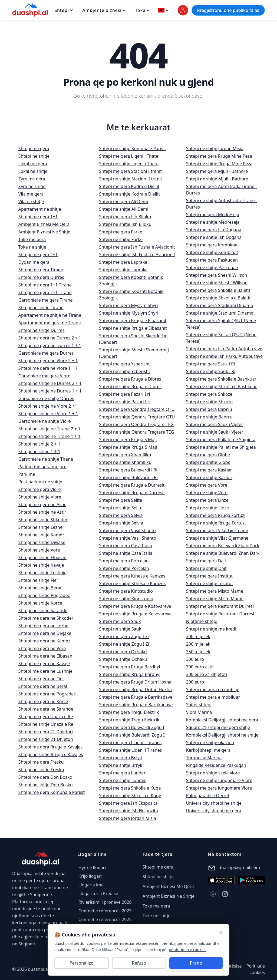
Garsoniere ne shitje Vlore (45, 421)
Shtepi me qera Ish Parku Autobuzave (224, 349)
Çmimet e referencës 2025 (105, 919)
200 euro (195, 682)
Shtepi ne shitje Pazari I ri (125, 402)
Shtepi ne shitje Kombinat (212, 252)
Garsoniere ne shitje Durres (46, 398)
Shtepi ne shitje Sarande (43, 611)
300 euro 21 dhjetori (207, 674)
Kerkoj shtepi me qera (208, 750)
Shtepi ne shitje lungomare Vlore (219, 780)
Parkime (27, 474)
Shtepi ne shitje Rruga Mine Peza (219, 164)
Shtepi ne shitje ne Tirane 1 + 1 (50, 436)
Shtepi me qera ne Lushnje (45, 671)
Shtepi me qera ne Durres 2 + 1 (50, 338)
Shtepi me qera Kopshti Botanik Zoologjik (131, 281)
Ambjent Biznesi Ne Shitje (44, 232)
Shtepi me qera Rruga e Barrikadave (136, 697)
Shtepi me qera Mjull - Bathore (217, 171)
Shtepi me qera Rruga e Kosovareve (135, 606)
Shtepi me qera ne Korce (43, 701)
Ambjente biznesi (104, 10)
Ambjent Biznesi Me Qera (44, 224)
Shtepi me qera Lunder (122, 773)
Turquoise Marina (204, 758)
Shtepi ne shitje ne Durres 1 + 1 (50, 391)
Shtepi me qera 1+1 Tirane (45, 285)
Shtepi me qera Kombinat (212, 245)
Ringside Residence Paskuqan (216, 765)
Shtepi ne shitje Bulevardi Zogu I (132, 735)
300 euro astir (200, 667)
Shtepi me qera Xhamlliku (125, 455)
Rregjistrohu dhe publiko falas (228, 10)
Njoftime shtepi (202, 621)
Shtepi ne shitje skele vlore (213, 773)
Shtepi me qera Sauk (120, 621)
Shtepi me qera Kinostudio (126, 591)
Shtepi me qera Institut (209, 576)
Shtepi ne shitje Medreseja (213, 222)
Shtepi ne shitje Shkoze (210, 402)
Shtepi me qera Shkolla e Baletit (218, 290)
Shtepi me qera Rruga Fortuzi (216, 515)
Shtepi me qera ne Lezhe (43, 626)
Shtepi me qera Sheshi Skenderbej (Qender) (134, 339)
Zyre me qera (32, 179)
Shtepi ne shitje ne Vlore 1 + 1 (48, 414)
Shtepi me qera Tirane (41, 270)
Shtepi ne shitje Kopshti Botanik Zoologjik (131, 295)
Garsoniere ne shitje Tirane (46, 459)
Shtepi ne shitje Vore (39, 550)
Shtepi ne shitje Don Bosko (46, 785)
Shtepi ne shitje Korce (40, 603)
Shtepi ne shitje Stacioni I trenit (131, 179)
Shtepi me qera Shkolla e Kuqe (130, 788)
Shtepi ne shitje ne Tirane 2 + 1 (50, 429)
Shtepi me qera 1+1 (38, 217)
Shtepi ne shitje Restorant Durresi (220, 614)
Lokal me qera (33, 164)
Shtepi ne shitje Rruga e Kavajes (51, 754)
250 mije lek (198, 652)
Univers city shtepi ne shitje (214, 803)
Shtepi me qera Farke (121, 232)
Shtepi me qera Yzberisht (124, 364)
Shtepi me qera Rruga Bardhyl (129, 667)
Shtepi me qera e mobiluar (213, 697)
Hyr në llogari (92, 867)
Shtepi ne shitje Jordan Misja (215, 149)
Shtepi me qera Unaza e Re (46, 717)
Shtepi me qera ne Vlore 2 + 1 (48, 361)
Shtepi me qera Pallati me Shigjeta (221, 440)
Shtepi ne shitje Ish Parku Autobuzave (224, 356)
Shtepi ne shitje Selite (121, 508)
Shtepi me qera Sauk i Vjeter (215, 424)
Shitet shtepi (199, 705)
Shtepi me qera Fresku (41, 762)
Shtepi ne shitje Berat (40, 588)
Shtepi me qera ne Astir (42, 504)
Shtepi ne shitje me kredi (211, 629)
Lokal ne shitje (33, 171)
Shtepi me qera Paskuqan (212, 260)
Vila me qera (31, 194)
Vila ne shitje (31, 202)
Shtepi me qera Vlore (40, 489)
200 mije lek (198, 644)
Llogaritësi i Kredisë (98, 893)
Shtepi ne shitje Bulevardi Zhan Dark (223, 553)
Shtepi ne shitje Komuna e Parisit (132, 149)
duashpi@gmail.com (239, 867)
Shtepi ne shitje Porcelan (124, 568)
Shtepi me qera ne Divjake (45, 633)
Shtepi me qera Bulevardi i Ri (128, 470)
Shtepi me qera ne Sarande (46, 709)
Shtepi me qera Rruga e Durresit (132, 485)
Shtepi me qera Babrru (209, 409)
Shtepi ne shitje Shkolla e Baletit (218, 298)
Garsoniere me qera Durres (46, 353)
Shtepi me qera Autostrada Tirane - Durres (222, 190)
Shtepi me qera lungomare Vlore (219, 788)
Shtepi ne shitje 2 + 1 (39, 444)
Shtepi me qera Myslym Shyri (128, 305)
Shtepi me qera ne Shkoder (46, 618)
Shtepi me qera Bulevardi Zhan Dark (223, 546)
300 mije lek (198, 636)
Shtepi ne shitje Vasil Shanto (128, 538)
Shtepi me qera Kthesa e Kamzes (132, 576)
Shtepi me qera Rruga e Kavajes (50, 747)
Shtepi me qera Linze (207, 500)
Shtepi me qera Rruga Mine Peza (219, 156)
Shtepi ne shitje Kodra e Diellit (129, 194)
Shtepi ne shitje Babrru (209, 417)
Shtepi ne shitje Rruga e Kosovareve (135, 614)
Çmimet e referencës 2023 (105, 911)
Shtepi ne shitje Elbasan (42, 557)
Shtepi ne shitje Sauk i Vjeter (215, 432)
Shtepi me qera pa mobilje (213, 689)
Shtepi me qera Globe (208, 455)
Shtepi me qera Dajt (206, 561)
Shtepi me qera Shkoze (209, 394)
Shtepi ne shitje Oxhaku (123, 659)
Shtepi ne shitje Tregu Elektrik (129, 720)
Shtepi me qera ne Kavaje (44, 664)
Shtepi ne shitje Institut (210, 583)
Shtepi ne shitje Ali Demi (124, 209)
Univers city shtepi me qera (214, 811)
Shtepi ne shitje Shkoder (43, 520)
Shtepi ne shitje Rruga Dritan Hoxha (135, 689)
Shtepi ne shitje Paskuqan (212, 268)
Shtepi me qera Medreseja (213, 215)
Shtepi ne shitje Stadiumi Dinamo (220, 313)
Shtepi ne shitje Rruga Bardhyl (130, 674)
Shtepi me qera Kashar (209, 470)
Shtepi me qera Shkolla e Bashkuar (221, 379)
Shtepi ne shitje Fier (38, 580)
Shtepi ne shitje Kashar (209, 477)
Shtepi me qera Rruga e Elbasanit (133, 321)
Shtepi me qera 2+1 (38, 255)
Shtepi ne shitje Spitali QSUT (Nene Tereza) (221, 338)
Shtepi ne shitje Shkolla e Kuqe (130, 796)
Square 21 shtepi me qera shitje (218, 727)
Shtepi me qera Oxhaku (123, 652)
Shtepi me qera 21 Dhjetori (46, 732)
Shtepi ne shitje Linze (207, 508)
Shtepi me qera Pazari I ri (124, 394)
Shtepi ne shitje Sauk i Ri (211, 371)
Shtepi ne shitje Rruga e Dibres (130, 387)
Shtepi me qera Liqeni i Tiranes (130, 743)
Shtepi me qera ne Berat (43, 686)
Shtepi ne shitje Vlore (40, 497)
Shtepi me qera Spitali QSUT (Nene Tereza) (221, 324)
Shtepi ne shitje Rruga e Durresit (132, 493)
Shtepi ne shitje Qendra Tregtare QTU (137, 417)
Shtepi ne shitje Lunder (122, 780)
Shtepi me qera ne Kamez (44, 641)
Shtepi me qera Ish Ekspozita (128, 803)
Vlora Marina (199, 712)
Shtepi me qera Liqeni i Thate (128, 156)
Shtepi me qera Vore (207, 485)
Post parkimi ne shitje (40, 482)
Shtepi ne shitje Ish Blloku (125, 224)
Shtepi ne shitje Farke (121, 239)
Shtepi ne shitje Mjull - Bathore (217, 179)
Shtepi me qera (34, 149)
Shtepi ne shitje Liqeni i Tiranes (130, 750)
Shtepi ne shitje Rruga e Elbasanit (133, 328)
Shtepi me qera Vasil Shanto (127, 530)
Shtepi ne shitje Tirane (41, 308)
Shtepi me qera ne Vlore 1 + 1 (48, 368)
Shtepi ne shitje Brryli (121, 765)
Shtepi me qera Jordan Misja (128, 818)
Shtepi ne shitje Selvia (121, 523)
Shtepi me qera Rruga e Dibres (130, 379)
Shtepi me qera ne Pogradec (47, 694)
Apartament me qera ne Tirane (50, 323)
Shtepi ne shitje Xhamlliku (125, 462)
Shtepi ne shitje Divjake (42, 542)
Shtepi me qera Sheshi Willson (217, 275)
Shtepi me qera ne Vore (42, 648)
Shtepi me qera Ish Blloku (125, 217)
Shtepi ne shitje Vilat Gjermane (217, 538)
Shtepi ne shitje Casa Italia (126, 553)
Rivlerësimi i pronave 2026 (105, 902)
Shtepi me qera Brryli (120, 758)
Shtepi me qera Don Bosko (45, 777)
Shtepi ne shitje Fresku (41, 770)
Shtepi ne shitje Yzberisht (125, 371)
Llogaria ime (91, 885)
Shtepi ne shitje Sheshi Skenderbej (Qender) (134, 353)
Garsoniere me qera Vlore (44, 376)
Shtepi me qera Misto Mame (215, 591)
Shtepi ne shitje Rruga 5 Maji (128, 447)
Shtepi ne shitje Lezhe (40, 527)
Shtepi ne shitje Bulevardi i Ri (128, 477)
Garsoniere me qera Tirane (46, 300)
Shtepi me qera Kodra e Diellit (129, 186)
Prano (196, 963)
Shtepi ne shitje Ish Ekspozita (128, 811)
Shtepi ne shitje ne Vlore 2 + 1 (48, 406)
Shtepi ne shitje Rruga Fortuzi (216, 523)
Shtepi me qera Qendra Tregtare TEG (136, 424)
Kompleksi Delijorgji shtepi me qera (222, 720)
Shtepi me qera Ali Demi (123, 202)
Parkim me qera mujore (42, 467)
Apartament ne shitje (40, 209)
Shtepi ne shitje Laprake (123, 270)
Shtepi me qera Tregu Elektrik (129, 712)
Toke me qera (32, 239)
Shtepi (63, 10)
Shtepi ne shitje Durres (42, 330)
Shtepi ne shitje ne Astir (42, 512)
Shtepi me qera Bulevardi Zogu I (132, 727)
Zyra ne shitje (32, 186)
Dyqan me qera (34, 262)
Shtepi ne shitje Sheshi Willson (217, 283)
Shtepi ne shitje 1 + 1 (39, 451)
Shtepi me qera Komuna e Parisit (52, 792)
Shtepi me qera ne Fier (41, 679)
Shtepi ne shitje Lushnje (42, 573)
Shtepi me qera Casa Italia (125, 546)
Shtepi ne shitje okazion (210, 743)
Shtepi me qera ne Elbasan (45, 656)
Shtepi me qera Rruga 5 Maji (128, 440)
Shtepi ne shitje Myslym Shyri (129, 313)
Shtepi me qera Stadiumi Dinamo (220, 305)
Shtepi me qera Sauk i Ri (211, 364)
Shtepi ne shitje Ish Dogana (214, 237)
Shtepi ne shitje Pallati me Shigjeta (221, 447)
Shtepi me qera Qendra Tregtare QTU (137, 409)
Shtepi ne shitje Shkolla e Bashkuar (222, 387)
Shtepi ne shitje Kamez (41, 535)
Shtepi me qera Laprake (123, 262)
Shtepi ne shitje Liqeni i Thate (129, 164)
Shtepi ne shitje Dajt (206, 568)
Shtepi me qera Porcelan (124, 561)
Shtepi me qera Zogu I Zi (124, 636)
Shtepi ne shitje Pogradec (44, 595)
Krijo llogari (90, 876)
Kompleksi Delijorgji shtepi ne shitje (222, 735)
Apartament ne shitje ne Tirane (50, 315)
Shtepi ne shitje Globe (208, 462)
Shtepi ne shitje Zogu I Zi (124, 644)
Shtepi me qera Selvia (121, 515)
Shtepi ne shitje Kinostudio (126, 599)
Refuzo (139, 963)
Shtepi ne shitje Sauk (120, 629)
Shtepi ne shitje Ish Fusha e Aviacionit (137, 255)
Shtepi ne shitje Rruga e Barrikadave (136, 705)
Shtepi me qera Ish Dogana (214, 230)
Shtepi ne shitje (34, 156)
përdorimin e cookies (187, 949)
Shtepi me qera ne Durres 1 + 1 (50, 345)
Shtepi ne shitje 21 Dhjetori (46, 739)
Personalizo (82, 963)
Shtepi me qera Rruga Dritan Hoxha (135, 682)
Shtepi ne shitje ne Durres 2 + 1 (50, 383)
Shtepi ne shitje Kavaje (41, 565)
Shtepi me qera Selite (121, 500)
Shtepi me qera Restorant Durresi (220, 606)
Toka (142, 10)
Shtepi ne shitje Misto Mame (215, 599)
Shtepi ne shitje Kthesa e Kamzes (132, 583)
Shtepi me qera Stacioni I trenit (130, 171)
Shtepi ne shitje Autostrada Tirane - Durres (222, 204)
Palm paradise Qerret (208, 796)
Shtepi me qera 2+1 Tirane (45, 292)
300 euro (195, 659)
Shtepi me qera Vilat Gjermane (217, 530)
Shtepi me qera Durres (41, 277)
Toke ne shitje (32, 247)
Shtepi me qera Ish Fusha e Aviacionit (137, 247)
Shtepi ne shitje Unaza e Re (46, 724)
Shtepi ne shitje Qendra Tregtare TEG (136, 432)
